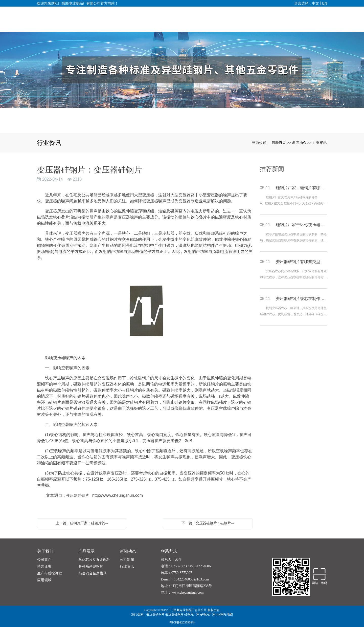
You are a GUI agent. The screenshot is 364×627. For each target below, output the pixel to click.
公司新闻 (127, 560)
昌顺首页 (279, 142)
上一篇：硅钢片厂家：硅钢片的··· (82, 523)
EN (325, 3)
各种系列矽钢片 (91, 566)
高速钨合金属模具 (93, 573)
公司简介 (44, 560)
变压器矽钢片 (155, 614)
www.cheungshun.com (187, 592)
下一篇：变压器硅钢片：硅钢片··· (208, 523)
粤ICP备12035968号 (182, 622)
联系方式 (169, 551)
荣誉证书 (44, 566)
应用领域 (44, 580)
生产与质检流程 (50, 573)
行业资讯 (320, 142)
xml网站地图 (225, 614)
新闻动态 (299, 142)
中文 (315, 3)
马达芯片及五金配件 (94, 560)
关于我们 (45, 551)
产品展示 (86, 551)
